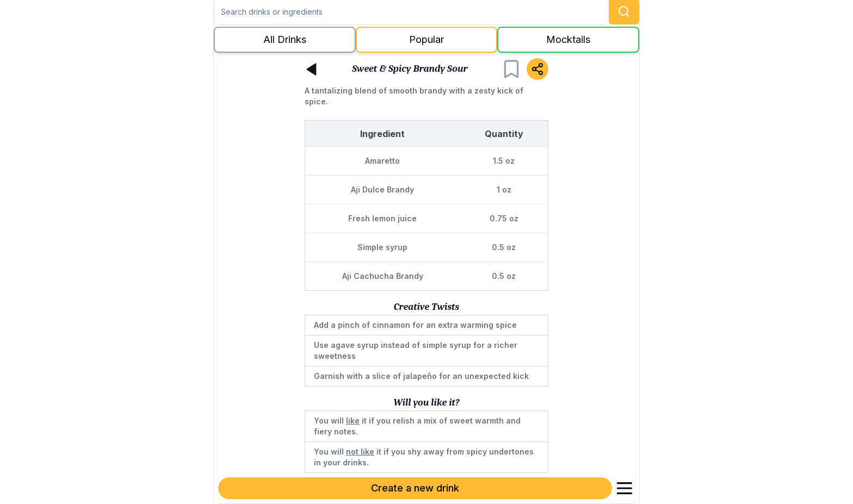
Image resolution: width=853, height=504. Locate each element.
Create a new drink (415, 488)
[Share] (537, 69)
